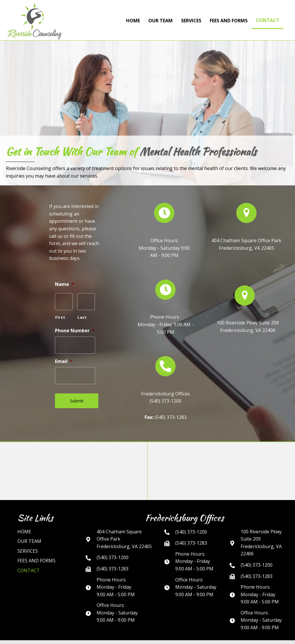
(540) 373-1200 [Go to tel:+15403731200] (113, 548)
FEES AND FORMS (36, 552)
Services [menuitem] (191, 21)
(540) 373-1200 (165, 396)
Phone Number (75, 329)
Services (28, 542)
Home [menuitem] (133, 21)
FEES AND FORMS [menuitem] (229, 21)
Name (64, 284)
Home (24, 522)
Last (82, 316)
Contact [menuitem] (268, 20)
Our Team (29, 532)
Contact (28, 561)
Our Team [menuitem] (161, 21)
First (60, 316)
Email (64, 358)
